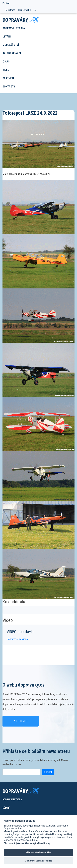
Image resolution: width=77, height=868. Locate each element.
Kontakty (9, 87)
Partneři (8, 78)
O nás (6, 62)
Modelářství (11, 45)
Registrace (10, 10)
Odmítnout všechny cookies (38, 861)
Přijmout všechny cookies (38, 852)
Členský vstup (25, 10)
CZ (35, 10)
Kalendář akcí (12, 53)
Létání (7, 37)
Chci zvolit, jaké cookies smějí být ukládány (27, 843)
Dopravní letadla (14, 28)
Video (6, 70)
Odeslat (48, 772)
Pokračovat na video (17, 639)
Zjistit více (21, 721)
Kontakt (6, 3)
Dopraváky (15, 20)
